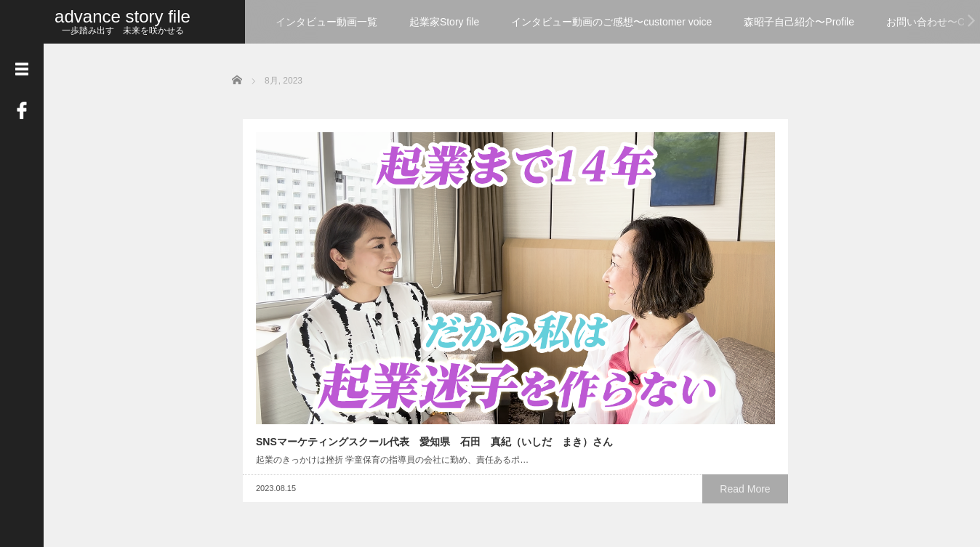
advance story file (122, 16)
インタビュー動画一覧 (326, 22)
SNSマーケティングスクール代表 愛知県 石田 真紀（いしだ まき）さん (327, 254)
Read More (370, 334)
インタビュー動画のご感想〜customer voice (611, 22)
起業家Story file (444, 22)
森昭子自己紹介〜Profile (799, 22)
